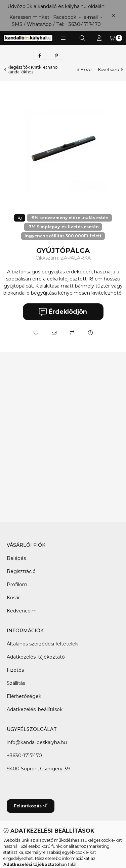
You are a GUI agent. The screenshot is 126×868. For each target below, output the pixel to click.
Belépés (16, 558)
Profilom (17, 585)
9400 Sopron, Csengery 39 (38, 769)
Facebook (65, 17)
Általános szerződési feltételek (42, 644)
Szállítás (16, 683)
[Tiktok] (97, 846)
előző (84, 70)
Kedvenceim (22, 611)
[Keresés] (82, 38)
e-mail (91, 17)
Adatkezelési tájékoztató (36, 657)
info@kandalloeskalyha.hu (37, 742)
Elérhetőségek (24, 696)
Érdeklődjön (63, 312)
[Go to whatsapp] (110, 848)
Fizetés (15, 670)
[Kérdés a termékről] (90, 333)
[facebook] (40, 56)
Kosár (13, 598)
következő (110, 70)
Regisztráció (21, 571)
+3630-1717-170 (83, 24)
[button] (63, 38)
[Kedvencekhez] (36, 333)
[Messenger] (43, 846)
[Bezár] (113, 15)
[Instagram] (83, 846)
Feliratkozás (31, 806)
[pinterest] (56, 56)
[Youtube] (70, 846)
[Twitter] (56, 846)
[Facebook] (30, 846)
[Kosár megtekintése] (116, 38)
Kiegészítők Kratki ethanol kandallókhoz (33, 70)
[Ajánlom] (54, 333)
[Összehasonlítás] (72, 333)
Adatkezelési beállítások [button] (35, 709)
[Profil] (99, 38)
